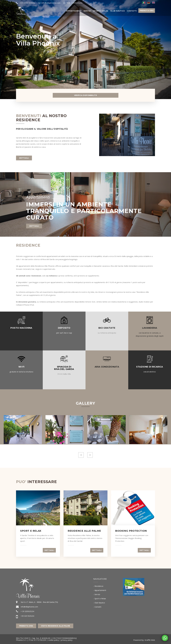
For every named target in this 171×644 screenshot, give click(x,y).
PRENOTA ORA (147, 11)
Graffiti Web (150, 640)
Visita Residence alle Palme (56, 626)
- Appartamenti (100, 590)
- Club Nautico (99, 603)
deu (149, 3)
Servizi (87, 11)
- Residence (98, 586)
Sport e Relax (101, 11)
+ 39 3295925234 (27, 611)
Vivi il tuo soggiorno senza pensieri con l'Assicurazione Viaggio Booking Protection (132, 538)
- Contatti (97, 607)
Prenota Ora (26, 626)
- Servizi (97, 594)
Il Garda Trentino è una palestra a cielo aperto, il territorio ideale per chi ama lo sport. (37, 538)
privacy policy (67, 640)
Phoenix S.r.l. (21, 640)
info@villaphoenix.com (29, 607)
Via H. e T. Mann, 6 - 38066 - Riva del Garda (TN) (39, 602)
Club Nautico (118, 11)
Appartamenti (74, 11)
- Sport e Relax (100, 598)
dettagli (24, 158)
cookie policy (53, 640)
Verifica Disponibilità (85, 95)
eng (153, 3)
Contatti (132, 11)
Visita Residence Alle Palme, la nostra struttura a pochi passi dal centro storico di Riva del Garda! (85, 538)
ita (144, 3)
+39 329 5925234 (27, 616)
